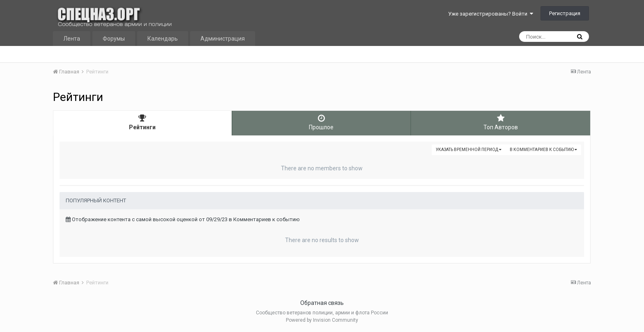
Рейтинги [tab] (143, 122)
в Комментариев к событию (543, 150)
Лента (72, 39)
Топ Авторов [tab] (501, 122)
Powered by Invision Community (322, 320)
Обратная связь (322, 303)
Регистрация (565, 13)
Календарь (163, 39)
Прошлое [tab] (322, 122)
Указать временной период (469, 150)
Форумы (114, 39)
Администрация (223, 39)
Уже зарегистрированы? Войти (491, 14)
